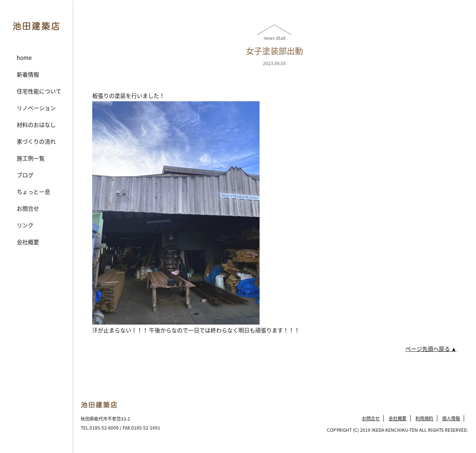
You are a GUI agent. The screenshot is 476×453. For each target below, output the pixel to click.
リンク (25, 225)
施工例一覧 (31, 158)
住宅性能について (39, 91)
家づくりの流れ (36, 141)
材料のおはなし (36, 125)
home (24, 58)
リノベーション (36, 108)
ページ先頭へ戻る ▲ (431, 349)
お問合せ (28, 208)
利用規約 (424, 418)
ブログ (25, 175)
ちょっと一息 (33, 192)
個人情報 (451, 418)
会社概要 (28, 242)
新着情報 (28, 74)
